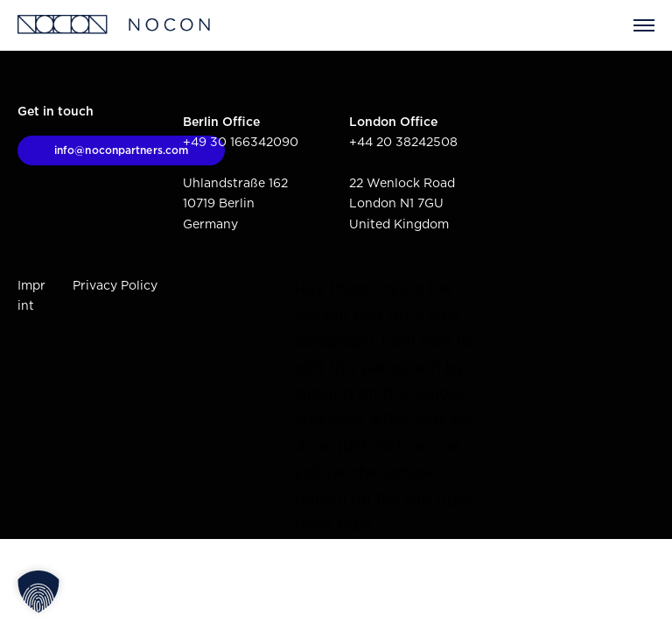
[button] (38, 591)
